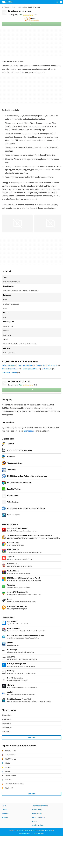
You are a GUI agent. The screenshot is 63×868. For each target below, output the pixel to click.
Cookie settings (38, 825)
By (13, 15)
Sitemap (5, 817)
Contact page (30, 431)
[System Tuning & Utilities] (19, 7)
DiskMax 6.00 (7, 728)
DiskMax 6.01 (7, 723)
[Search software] (57, 2)
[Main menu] (61, 2)
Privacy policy (37, 813)
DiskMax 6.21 (7, 715)
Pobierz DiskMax (8, 365)
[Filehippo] (7, 2)
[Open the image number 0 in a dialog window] (17, 223)
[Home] (2, 7)
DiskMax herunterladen (10, 369)
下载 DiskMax (47, 369)
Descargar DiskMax (30, 369)
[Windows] (8, 7)
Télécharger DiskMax (9, 372)
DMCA (35, 821)
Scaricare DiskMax (25, 365)
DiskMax (20, 11)
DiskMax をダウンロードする (46, 365)
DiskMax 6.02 (7, 719)
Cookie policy (37, 810)
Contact (4, 810)
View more (32, 737)
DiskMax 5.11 (7, 732)
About (4, 806)
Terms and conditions (40, 806)
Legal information (39, 817)
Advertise (5, 813)
